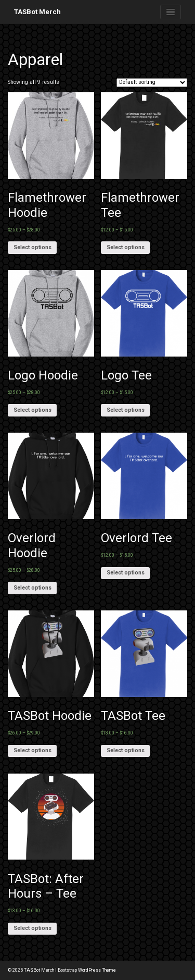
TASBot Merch (37, 12)
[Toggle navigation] (171, 12)
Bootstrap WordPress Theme (87, 970)
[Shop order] (152, 83)
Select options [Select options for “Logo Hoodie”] (32, 410)
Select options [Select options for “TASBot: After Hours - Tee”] (32, 928)
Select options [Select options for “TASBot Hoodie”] (32, 750)
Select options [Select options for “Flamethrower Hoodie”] (32, 247)
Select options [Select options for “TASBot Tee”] (126, 750)
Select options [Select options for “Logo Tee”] (126, 410)
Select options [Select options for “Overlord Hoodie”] (32, 588)
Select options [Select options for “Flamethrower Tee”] (126, 247)
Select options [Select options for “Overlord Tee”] (126, 573)
